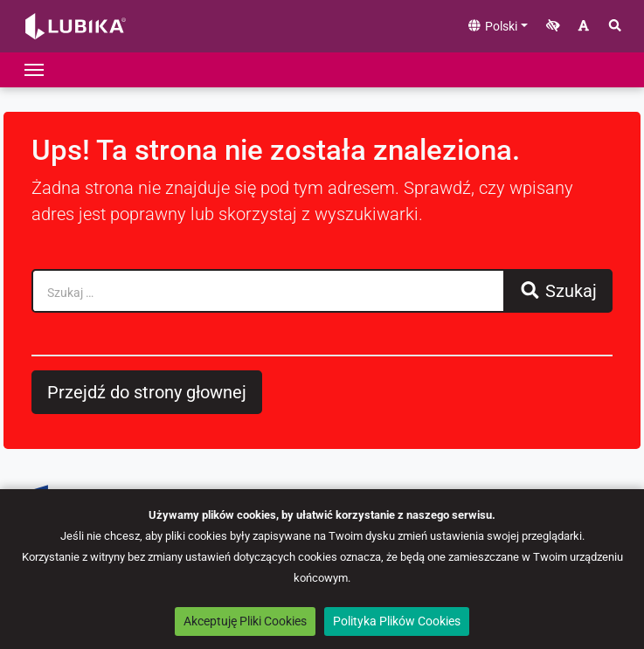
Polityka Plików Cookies (397, 621)
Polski (492, 26)
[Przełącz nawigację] (34, 70)
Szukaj (558, 291)
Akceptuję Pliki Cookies (245, 621)
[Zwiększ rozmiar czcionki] (584, 27)
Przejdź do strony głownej (147, 392)
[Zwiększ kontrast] (553, 27)
